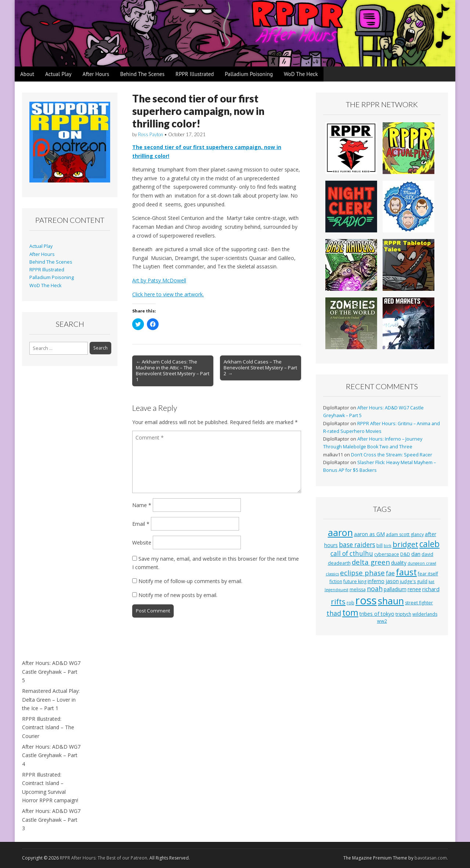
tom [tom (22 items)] (350, 612)
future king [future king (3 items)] (355, 581)
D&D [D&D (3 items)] (405, 554)
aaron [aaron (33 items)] (340, 532)
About (27, 74)
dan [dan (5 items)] (416, 554)
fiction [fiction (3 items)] (336, 581)
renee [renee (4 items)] (414, 589)
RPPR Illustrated (195, 74)
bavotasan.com (431, 858)
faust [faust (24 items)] (406, 572)
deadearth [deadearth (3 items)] (339, 563)
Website (142, 542)
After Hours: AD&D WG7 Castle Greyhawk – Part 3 (51, 820)
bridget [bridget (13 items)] (405, 544)
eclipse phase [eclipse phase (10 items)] (362, 573)
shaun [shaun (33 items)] (391, 601)
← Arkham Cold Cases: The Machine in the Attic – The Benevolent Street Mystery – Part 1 (173, 370)
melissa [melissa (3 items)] (358, 589)
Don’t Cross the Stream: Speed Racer (392, 455)
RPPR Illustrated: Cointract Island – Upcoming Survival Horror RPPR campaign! (50, 788)
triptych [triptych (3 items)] (403, 614)
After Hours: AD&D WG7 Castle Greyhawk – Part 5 (51, 672)
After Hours (96, 74)
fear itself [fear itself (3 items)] (428, 574)
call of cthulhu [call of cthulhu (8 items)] (352, 554)
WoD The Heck (301, 74)
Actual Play (58, 74)
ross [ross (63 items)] (366, 600)
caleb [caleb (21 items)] (429, 544)
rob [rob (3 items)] (350, 603)
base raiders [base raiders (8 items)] (357, 545)
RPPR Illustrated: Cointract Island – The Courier (48, 727)
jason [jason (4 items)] (392, 581)
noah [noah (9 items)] (375, 589)
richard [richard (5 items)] (431, 589)
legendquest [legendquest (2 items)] (337, 590)
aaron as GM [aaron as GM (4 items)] (369, 534)
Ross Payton (151, 134)
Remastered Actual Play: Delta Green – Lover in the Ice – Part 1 (51, 699)
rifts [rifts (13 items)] (338, 602)
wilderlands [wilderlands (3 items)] (425, 614)
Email (141, 524)
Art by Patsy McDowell (159, 280)
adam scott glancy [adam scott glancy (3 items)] (405, 534)
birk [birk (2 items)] (388, 546)
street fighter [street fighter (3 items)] (419, 603)
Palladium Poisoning (249, 74)
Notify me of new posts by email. (178, 595)
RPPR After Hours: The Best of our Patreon (104, 858)
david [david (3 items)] (427, 554)
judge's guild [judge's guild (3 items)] (414, 581)
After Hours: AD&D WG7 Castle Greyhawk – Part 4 (51, 755)
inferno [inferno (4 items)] (376, 581)
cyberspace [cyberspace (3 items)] (387, 554)
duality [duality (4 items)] (399, 563)
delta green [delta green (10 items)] (371, 562)
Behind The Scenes (142, 74)
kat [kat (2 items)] (431, 582)
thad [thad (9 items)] (334, 613)
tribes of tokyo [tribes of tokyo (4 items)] (377, 614)
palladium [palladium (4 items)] (395, 589)
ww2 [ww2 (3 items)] (382, 621)
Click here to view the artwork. (168, 294)
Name (142, 505)
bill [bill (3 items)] (379, 545)
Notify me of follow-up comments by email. (190, 581)
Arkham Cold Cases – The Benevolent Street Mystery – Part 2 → (260, 368)
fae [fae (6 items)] (390, 573)
